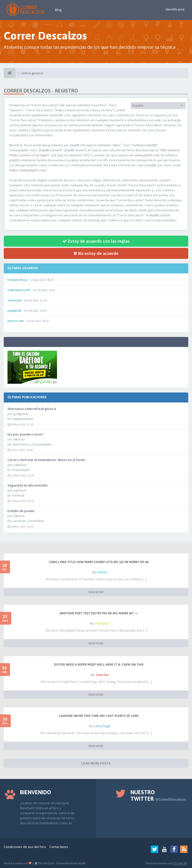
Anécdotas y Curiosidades (32, 444)
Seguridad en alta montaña (27, 485)
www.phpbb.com (147, 155)
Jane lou (102, 675)
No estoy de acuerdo (96, 253)
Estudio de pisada (21, 511)
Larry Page (102, 726)
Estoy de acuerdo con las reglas (96, 241)
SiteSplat (102, 623)
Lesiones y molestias (28, 521)
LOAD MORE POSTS (96, 763)
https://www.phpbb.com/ (28, 170)
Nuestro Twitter (158, 795)
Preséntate (21, 470)
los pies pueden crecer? (26, 434)
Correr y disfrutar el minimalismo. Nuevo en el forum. (47, 460)
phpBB (82, 863)
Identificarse (175, 9)
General (18, 495)
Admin (102, 572)
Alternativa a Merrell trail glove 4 (32, 409)
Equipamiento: (23, 419)
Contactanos (59, 847)
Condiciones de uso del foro (25, 847)
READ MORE (96, 592)
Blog (58, 10)
